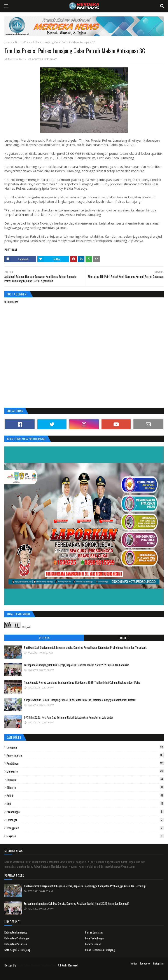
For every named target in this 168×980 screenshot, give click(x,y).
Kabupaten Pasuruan (16, 944)
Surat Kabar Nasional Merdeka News (37, 965)
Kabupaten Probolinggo (17, 938)
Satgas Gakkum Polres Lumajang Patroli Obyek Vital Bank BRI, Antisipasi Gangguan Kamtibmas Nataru (80, 700)
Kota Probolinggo (94, 938)
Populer (124, 638)
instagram (158, 963)
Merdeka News (17, 59)
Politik (85, 796)
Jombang (85, 779)
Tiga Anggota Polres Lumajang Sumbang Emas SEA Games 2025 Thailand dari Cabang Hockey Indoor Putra (82, 682)
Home (8, 42)
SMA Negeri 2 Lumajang (17, 950)
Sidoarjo (85, 788)
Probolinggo (85, 812)
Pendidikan (85, 763)
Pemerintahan (85, 755)
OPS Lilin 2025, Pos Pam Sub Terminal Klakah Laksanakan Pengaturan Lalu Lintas (69, 717)
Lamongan (85, 820)
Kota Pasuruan (93, 944)
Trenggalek (85, 828)
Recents (44, 638)
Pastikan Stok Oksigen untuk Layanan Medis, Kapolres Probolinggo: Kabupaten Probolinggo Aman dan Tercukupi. (85, 647)
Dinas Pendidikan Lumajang (100, 950)
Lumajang (85, 747)
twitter (134, 963)
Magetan (85, 836)
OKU (85, 804)
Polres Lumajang (94, 932)
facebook (145, 963)
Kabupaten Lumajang (16, 932)
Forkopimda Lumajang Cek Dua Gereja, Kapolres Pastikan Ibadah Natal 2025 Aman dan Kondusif (76, 665)
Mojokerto (85, 771)
